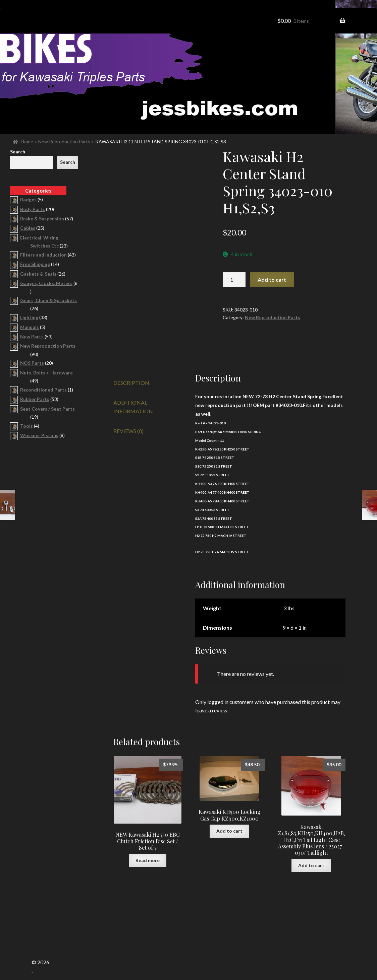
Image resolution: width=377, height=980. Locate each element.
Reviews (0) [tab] (128, 407)
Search (18, 152)
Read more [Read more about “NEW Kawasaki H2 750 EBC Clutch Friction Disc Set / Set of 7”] (148, 837)
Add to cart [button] (229, 808)
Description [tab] (131, 359)
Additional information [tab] (133, 383)
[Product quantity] (234, 280)
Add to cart (272, 279)
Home (27, 142)
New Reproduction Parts (64, 142)
